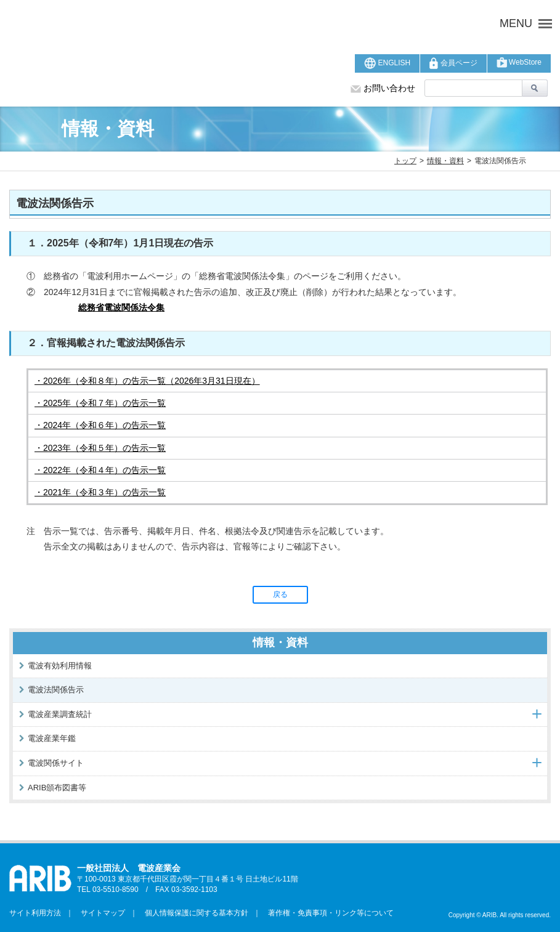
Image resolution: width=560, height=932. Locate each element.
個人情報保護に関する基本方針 (193, 913)
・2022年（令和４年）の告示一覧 (100, 470)
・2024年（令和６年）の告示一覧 (100, 425)
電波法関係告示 (56, 690)
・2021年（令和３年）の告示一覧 (100, 492)
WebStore (519, 63)
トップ (405, 161)
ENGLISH (387, 63)
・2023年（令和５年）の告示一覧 (100, 448)
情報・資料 (445, 161)
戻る (280, 594)
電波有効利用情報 (60, 666)
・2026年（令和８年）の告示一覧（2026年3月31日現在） (147, 381)
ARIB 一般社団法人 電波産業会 (177, 23)
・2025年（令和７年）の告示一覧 (100, 403)
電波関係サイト (56, 763)
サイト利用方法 (35, 913)
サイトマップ (99, 913)
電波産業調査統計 (60, 714)
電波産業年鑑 (52, 738)
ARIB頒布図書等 (57, 788)
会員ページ (453, 63)
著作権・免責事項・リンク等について (327, 913)
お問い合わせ (383, 88)
